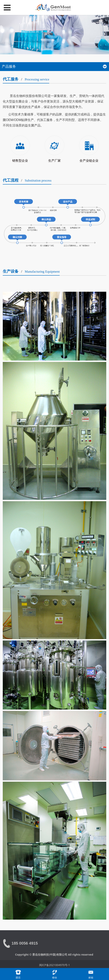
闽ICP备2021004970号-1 (55, 965)
